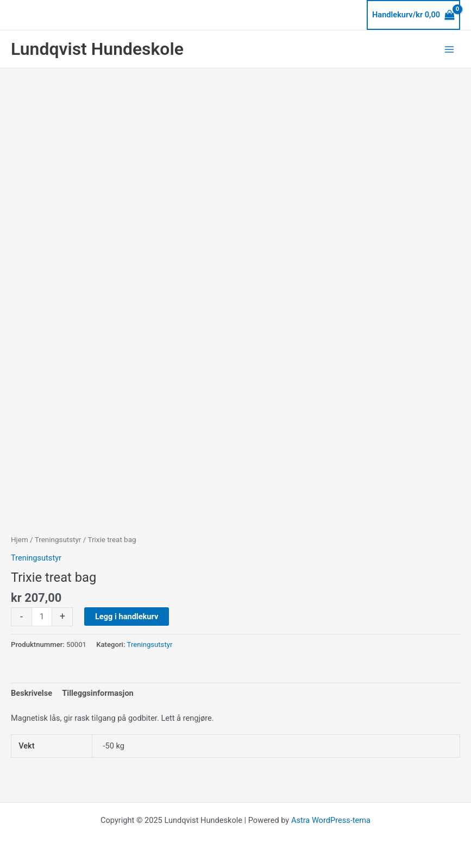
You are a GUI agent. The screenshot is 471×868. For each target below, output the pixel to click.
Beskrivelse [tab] (32, 693)
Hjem (20, 540)
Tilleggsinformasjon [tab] (98, 693)
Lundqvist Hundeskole (97, 49)
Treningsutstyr (58, 540)
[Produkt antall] (42, 617)
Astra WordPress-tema (331, 820)
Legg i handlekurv (127, 617)
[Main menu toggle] (449, 49)
